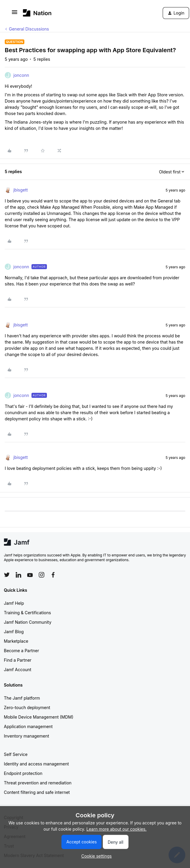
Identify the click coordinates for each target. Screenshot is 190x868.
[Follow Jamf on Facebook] (53, 575)
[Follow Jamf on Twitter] (7, 575)
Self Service (16, 754)
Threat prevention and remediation (38, 783)
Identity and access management (36, 764)
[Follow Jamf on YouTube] (30, 575)
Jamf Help (14, 603)
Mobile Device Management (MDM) (39, 717)
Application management (28, 726)
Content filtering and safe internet (37, 792)
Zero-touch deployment (27, 707)
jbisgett (21, 190)
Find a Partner (18, 660)
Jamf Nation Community (28, 622)
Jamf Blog (14, 632)
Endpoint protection (23, 773)
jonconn (21, 75)
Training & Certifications (27, 613)
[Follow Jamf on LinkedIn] (18, 575)
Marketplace (16, 641)
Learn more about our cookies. (117, 829)
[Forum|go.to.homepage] (37, 13)
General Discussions (29, 29)
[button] (15, 14)
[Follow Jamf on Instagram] (42, 575)
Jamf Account (18, 670)
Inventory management (26, 736)
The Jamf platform (22, 698)
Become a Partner (21, 651)
